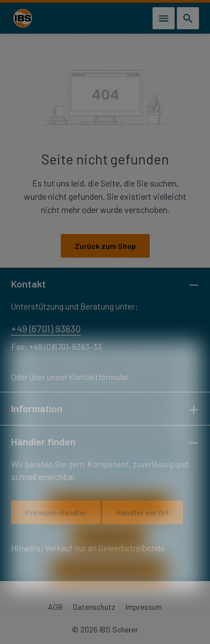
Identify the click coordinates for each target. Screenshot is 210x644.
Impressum (129, 493)
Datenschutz (85, 493)
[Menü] (164, 18)
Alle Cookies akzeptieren (108, 587)
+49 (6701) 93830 (46, 328)
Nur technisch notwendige (109, 522)
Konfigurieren (109, 554)
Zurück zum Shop (105, 246)
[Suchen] (188, 18)
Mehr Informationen (144, 477)
